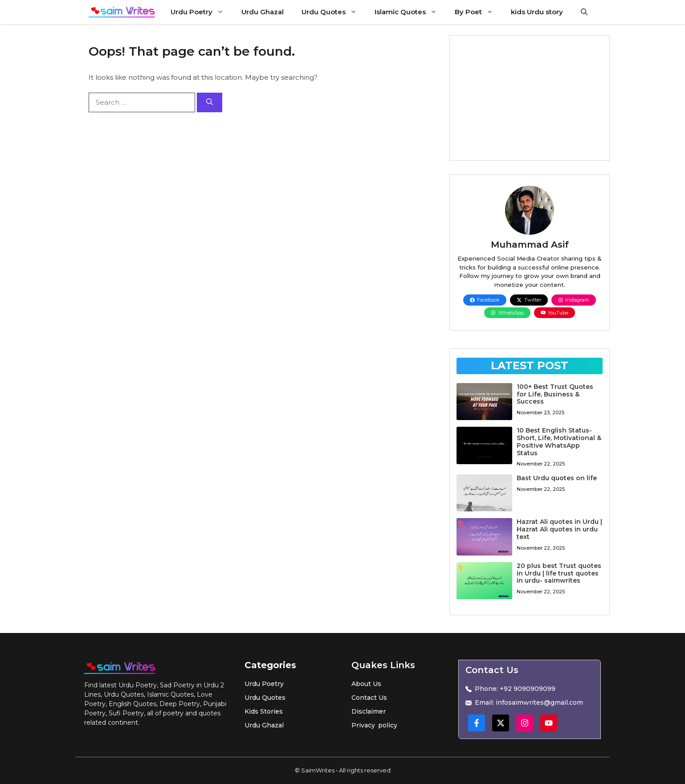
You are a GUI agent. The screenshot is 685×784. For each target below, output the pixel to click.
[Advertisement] (530, 98)
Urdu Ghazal (263, 12)
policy (388, 725)
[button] (584, 12)
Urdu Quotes (334, 12)
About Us (366, 684)
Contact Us (369, 698)
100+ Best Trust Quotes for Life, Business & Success (555, 394)
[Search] (210, 103)
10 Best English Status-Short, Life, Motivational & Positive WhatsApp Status (559, 441)
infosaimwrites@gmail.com (539, 702)
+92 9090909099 (528, 689)
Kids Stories (264, 711)
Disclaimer (369, 711)
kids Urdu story (537, 12)
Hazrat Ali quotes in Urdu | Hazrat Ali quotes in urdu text (559, 529)
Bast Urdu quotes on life (557, 478)
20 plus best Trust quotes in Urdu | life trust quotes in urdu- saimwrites (559, 573)
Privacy (363, 725)
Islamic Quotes (410, 12)
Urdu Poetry (202, 12)
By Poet (478, 12)
